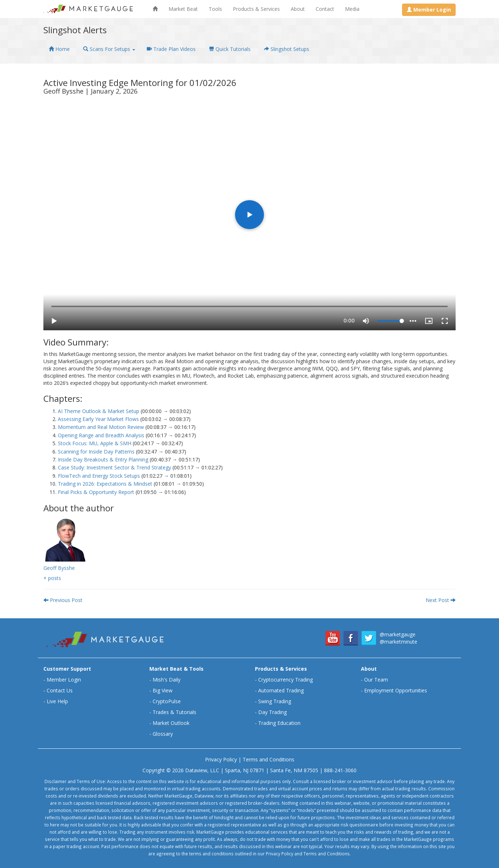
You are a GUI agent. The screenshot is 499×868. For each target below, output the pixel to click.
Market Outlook (171, 723)
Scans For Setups (109, 49)
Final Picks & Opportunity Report (96, 492)
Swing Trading (275, 701)
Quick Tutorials (230, 49)
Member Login (64, 680)
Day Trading (272, 712)
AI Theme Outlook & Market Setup (99, 411)
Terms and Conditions (268, 759)
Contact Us (60, 690)
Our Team (376, 680)
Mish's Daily (167, 680)
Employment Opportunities (396, 690)
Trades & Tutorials (174, 712)
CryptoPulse (167, 701)
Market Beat (183, 9)
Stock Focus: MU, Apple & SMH (95, 443)
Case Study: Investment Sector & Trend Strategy (114, 467)
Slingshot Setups (287, 49)
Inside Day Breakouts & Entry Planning (103, 459)
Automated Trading (281, 690)
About (298, 9)
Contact (325, 9)
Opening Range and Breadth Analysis (101, 435)
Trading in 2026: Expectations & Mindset (105, 484)
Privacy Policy (221, 759)
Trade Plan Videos (171, 49)
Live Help (57, 701)
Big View (163, 690)
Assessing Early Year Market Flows (98, 419)
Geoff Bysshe (59, 568)
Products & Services (256, 9)
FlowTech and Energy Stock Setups (99, 476)
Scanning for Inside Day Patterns (96, 452)
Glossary (163, 734)
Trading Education (279, 723)
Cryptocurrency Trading (285, 680)
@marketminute (398, 642)
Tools (215, 9)
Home (59, 49)
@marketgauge (398, 634)
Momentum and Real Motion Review (101, 427)
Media (352, 9)
